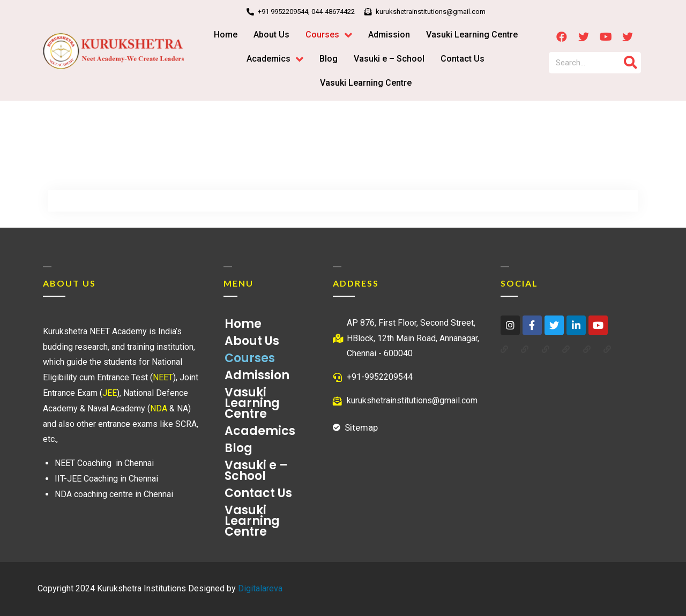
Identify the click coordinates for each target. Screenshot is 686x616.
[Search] (630, 63)
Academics (263, 431)
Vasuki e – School (256, 471)
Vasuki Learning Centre (252, 403)
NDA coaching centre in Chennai (114, 494)
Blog (238, 448)
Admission (257, 375)
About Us (252, 341)
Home (243, 324)
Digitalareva (260, 588)
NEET (163, 377)
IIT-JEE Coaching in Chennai (106, 479)
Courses (252, 358)
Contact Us (258, 493)
